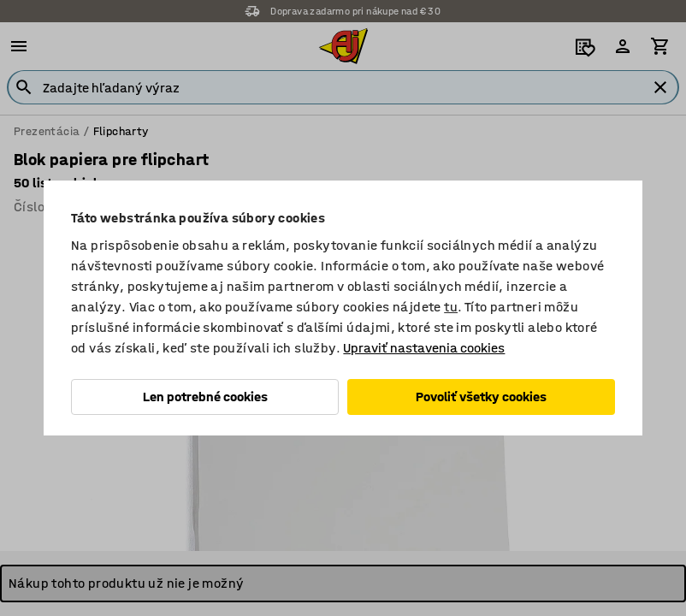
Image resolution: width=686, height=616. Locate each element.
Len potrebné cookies (205, 397)
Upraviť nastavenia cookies (424, 348)
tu (451, 307)
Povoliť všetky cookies (481, 397)
